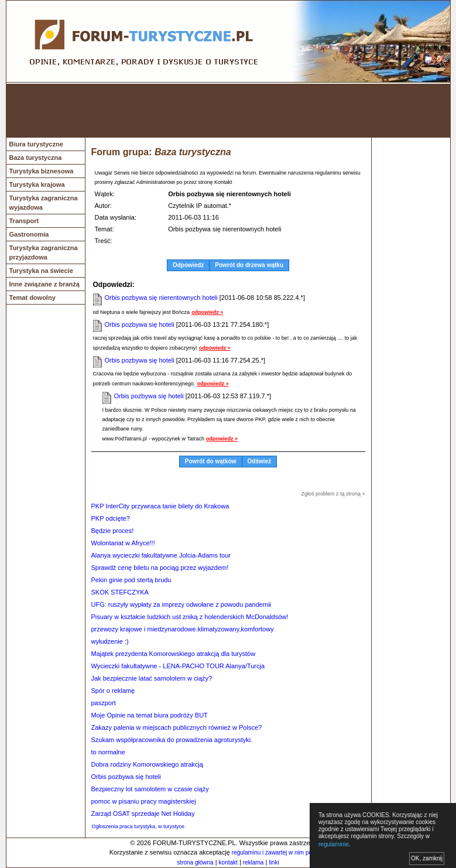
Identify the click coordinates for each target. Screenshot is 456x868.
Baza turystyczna (36, 158)
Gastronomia (29, 234)
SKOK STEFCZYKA (120, 592)
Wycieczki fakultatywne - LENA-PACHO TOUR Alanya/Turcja (178, 666)
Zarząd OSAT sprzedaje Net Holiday (143, 814)
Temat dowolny (32, 298)
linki (274, 862)
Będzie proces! (113, 531)
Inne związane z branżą (44, 284)
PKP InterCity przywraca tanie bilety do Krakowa (160, 506)
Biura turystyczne (36, 144)
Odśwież (260, 461)
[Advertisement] (228, 111)
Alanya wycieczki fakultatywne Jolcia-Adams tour (161, 555)
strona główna (195, 862)
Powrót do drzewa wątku (249, 265)
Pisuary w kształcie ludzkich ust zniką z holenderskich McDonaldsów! (190, 617)
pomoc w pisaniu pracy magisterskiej (144, 801)
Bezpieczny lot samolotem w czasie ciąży (150, 789)
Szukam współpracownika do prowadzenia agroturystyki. (172, 740)
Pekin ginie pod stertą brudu (131, 580)
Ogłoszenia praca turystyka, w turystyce (138, 826)
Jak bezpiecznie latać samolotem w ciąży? (152, 678)
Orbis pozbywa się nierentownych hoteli (161, 298)
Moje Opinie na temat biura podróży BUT (150, 715)
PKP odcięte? (111, 518)
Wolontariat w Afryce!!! (123, 543)
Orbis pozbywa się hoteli (140, 324)
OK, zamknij (427, 858)
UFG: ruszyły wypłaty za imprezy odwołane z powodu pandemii (181, 604)
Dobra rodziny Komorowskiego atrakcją (147, 764)
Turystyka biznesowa (42, 171)
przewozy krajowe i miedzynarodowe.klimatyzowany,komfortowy (183, 629)
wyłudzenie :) (110, 641)
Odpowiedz (188, 265)
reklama (253, 862)
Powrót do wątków (211, 461)
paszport (104, 703)
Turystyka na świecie (41, 271)
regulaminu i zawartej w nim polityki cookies (288, 852)
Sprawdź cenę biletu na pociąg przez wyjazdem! (160, 568)
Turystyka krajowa (37, 184)
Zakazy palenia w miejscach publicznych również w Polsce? (177, 727)
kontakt (228, 862)
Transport (24, 221)
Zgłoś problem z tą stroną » (333, 494)
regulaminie (334, 844)
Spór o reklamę (113, 691)
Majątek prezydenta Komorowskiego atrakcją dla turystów (174, 654)
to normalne (108, 752)
